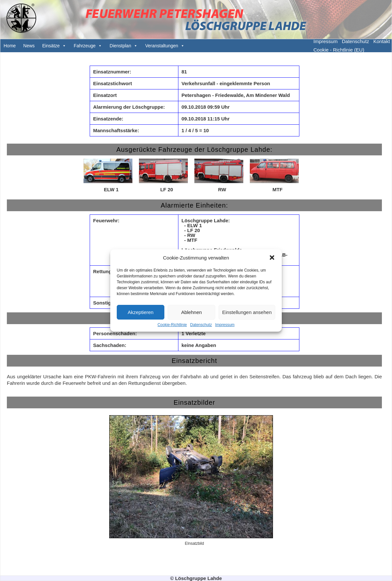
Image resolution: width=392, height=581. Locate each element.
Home (10, 46)
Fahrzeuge (85, 46)
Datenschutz (201, 325)
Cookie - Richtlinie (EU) (339, 50)
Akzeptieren (140, 312)
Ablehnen (191, 312)
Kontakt (382, 41)
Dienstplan (120, 46)
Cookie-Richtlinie (172, 325)
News (29, 46)
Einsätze (51, 46)
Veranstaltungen (162, 46)
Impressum (225, 325)
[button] (272, 258)
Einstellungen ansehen (247, 312)
